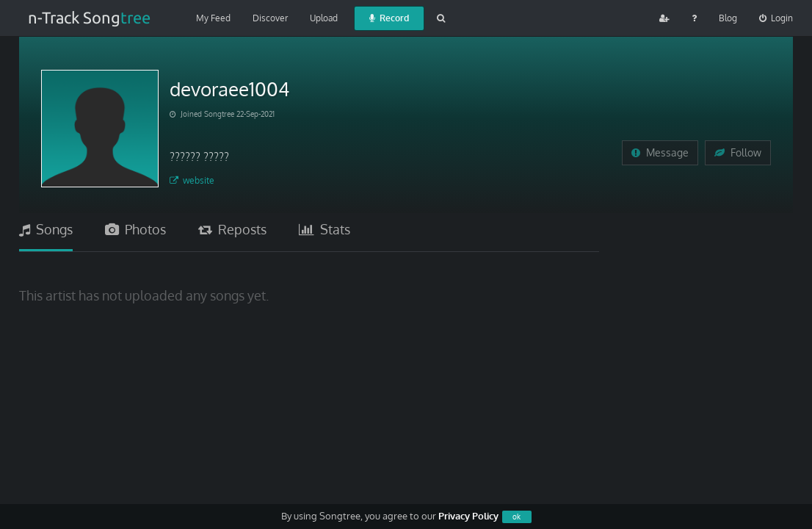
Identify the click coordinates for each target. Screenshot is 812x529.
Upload (324, 18)
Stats (325, 229)
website (192, 180)
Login (776, 18)
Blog (728, 18)
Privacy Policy (468, 516)
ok (516, 517)
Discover (270, 18)
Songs (46, 229)
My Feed (213, 18)
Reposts (232, 229)
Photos (135, 229)
